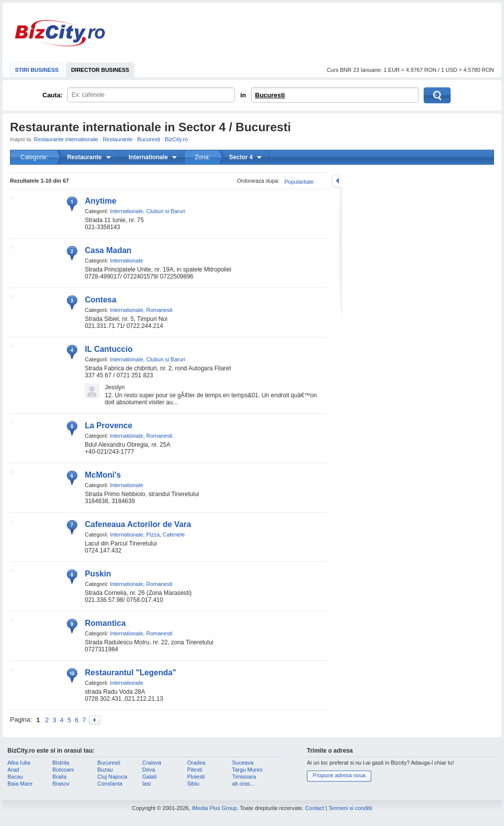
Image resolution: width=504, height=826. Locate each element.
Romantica (105, 623)
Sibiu (193, 784)
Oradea (196, 763)
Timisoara (244, 777)
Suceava (243, 763)
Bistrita (61, 763)
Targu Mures (247, 770)
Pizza (153, 535)
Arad (13, 770)
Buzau (105, 770)
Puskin (98, 574)
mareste (337, 181)
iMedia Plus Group (214, 808)
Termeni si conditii (350, 808)
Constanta (110, 784)
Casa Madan (108, 250)
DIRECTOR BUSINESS (100, 70)
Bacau (15, 777)
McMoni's (103, 475)
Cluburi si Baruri (166, 211)
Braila (59, 777)
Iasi (146, 784)
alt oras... (243, 784)
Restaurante (118, 139)
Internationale (126, 211)
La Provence (109, 425)
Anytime (101, 201)
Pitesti (195, 770)
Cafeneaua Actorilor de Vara (138, 524)
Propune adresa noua (339, 775)
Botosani (63, 770)
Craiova (152, 763)
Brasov (61, 784)
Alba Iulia (19, 763)
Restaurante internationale (66, 139)
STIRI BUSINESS (37, 70)
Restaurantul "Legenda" (130, 673)
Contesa (101, 300)
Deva (149, 770)
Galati (149, 777)
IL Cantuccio (109, 349)
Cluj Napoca (112, 777)
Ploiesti (196, 777)
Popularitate (299, 182)
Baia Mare (20, 784)
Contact (315, 808)
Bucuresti (270, 95)
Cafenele (174, 535)
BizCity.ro (60, 33)
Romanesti (159, 310)
